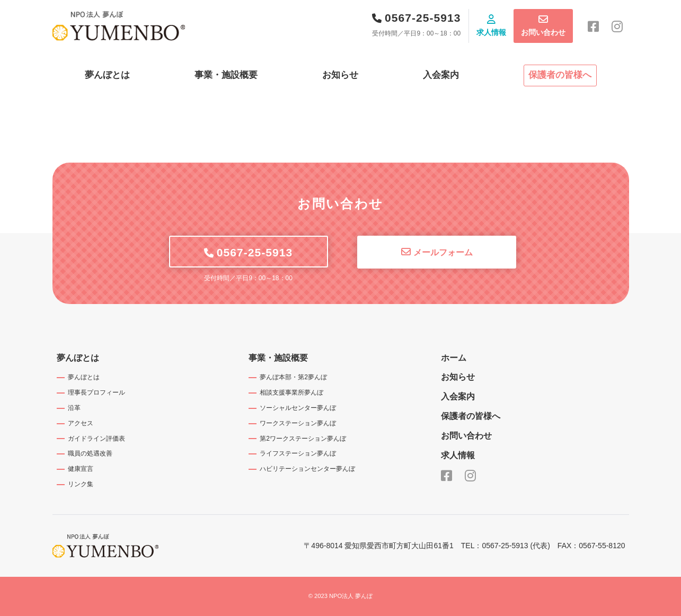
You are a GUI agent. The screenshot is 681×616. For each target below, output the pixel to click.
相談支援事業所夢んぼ (291, 392)
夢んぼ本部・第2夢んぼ (293, 377)
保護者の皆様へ (560, 75)
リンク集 (81, 484)
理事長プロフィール (96, 392)
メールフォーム (443, 252)
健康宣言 (81, 469)
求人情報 (491, 32)
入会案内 (441, 75)
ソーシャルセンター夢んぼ (298, 408)
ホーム (454, 358)
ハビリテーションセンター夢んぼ (307, 469)
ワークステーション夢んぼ (298, 423)
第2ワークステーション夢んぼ (303, 439)
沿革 (74, 408)
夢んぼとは (107, 75)
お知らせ (340, 75)
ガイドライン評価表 (96, 439)
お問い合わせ (543, 32)
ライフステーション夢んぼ (298, 453)
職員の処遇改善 (90, 453)
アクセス (81, 423)
